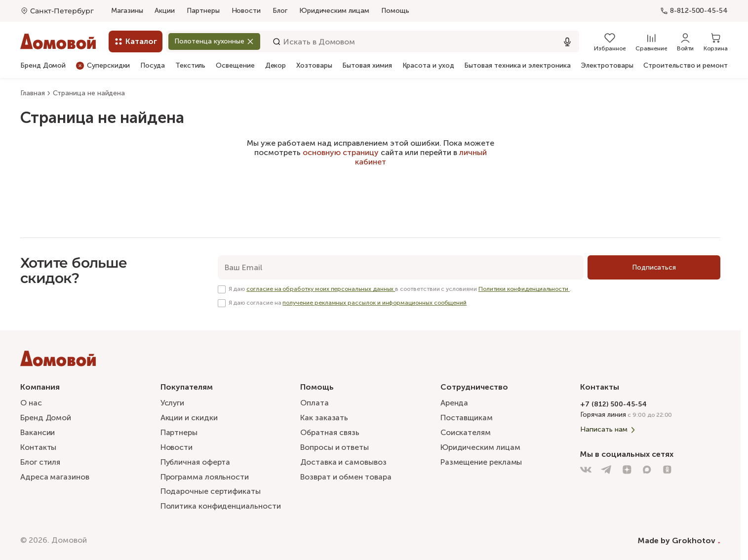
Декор (276, 66)
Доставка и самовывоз (343, 460)
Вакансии (38, 430)
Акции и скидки (189, 415)
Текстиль (190, 66)
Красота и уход (428, 66)
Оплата (315, 400)
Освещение (235, 66)
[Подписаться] (654, 267)
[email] (401, 267)
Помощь (395, 11)
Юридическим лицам (334, 11)
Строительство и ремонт (685, 66)
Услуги (173, 400)
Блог (280, 11)
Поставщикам (467, 415)
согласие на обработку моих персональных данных (321, 289)
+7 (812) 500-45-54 (613, 399)
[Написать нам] (650, 424)
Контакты (38, 445)
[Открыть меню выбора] (57, 11)
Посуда (153, 66)
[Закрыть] (253, 41)
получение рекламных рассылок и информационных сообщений (374, 303)
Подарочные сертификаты (211, 491)
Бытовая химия (367, 66)
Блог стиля (40, 460)
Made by (679, 540)
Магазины (127, 11)
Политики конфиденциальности (524, 289)
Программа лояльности (205, 476)
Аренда (454, 400)
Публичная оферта (196, 460)
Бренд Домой (43, 66)
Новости (246, 11)
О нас (31, 400)
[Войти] (686, 41)
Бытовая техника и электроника (517, 66)
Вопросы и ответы (335, 445)
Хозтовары (314, 66)
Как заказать (324, 415)
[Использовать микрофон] (567, 42)
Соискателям (466, 430)
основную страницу (341, 152)
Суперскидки (103, 65)
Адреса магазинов (55, 476)
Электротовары (607, 66)
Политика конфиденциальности (221, 506)
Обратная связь (330, 430)
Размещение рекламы (481, 460)
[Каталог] (136, 41)
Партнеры (203, 11)
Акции (165, 11)
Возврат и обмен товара (346, 476)
